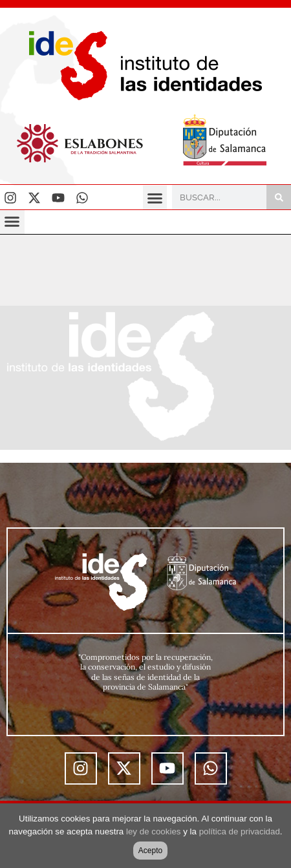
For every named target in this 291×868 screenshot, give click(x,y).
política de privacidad (240, 831)
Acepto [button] (150, 851)
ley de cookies (153, 831)
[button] (155, 198)
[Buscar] (279, 197)
